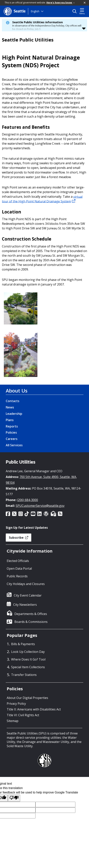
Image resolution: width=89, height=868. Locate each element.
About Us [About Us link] (17, 391)
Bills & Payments (23, 644)
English (35, 11)
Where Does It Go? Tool (28, 659)
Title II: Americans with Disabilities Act (34, 709)
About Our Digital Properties (27, 698)
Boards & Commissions (31, 622)
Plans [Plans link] (10, 420)
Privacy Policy (16, 704)
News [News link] (10, 407)
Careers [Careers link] (12, 439)
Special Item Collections (28, 667)
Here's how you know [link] (61, 3)
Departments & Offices (31, 614)
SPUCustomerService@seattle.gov (40, 506)
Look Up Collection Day (28, 652)
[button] (85, 3)
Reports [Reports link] (12, 426)
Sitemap (13, 721)
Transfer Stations (24, 675)
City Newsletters (25, 605)
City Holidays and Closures (26, 584)
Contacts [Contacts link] (13, 401)
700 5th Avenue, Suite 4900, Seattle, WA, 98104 (41, 480)
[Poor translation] (14, 798)
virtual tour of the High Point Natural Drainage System (42, 199)
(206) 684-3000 (27, 500)
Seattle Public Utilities (28, 40)
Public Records (17, 576)
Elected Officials (18, 561)
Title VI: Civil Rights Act (23, 715)
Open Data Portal (19, 568)
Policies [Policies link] (11, 432)
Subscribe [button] (19, 538)
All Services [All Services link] (14, 445)
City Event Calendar (28, 595)
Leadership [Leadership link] (14, 414)
